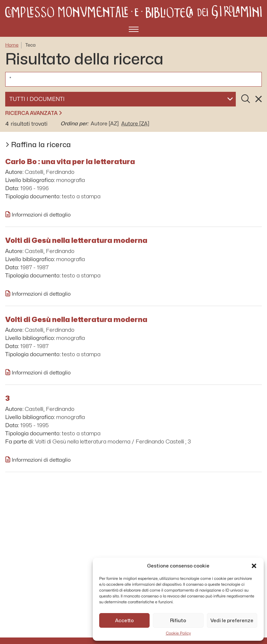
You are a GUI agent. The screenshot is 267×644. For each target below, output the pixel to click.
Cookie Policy (178, 633)
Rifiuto (178, 621)
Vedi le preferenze (232, 621)
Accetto (124, 621)
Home (12, 45)
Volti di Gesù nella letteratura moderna (76, 240)
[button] (254, 566)
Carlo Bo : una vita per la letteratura (70, 161)
